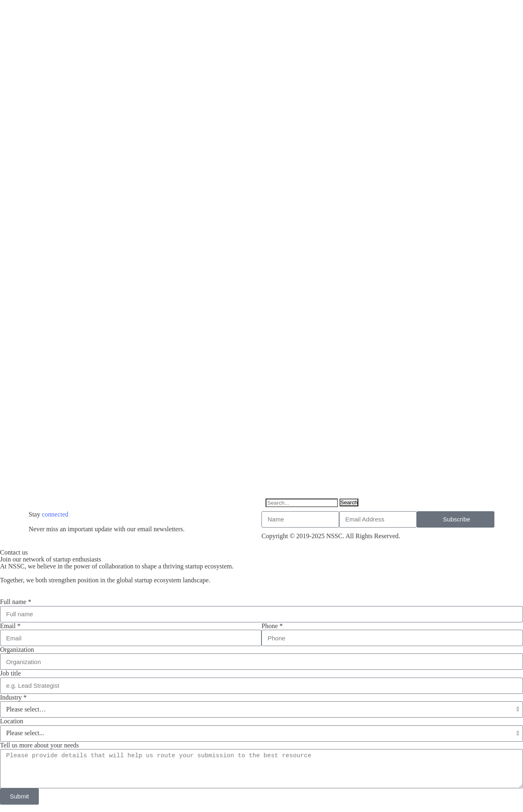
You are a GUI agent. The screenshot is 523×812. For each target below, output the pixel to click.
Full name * (16, 602)
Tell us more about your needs (39, 745)
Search (349, 502)
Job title (10, 673)
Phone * (272, 626)
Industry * (13, 697)
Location (12, 721)
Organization (17, 650)
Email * (10, 626)
